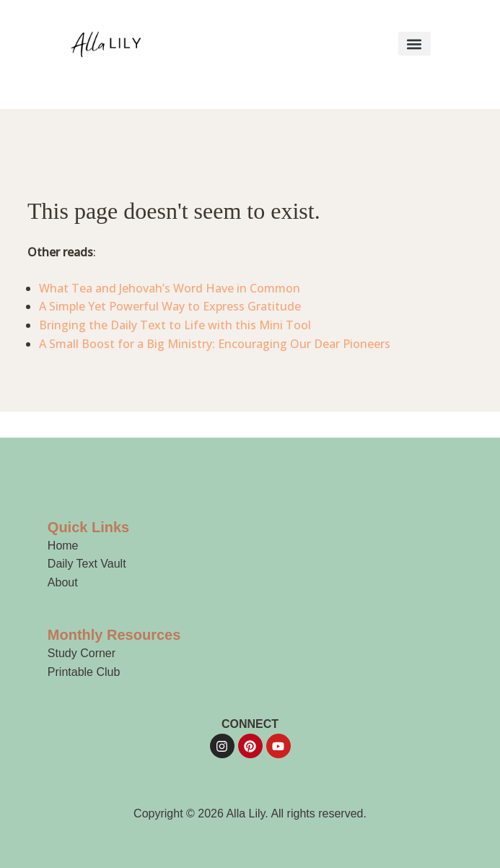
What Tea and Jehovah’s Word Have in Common (170, 288)
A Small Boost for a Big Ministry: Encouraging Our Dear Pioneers (215, 344)
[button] (415, 44)
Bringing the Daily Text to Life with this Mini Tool (175, 325)
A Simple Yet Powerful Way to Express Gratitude (170, 306)
